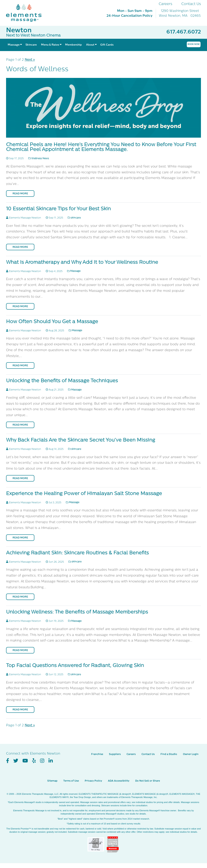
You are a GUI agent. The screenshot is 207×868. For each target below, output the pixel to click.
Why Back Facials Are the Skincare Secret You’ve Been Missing (81, 440)
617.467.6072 (184, 32)
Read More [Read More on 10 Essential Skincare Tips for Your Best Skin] (20, 247)
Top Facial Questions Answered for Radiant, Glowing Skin (75, 666)
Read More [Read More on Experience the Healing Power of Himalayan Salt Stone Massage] (20, 538)
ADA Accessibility (119, 781)
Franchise (97, 754)
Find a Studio (169, 754)
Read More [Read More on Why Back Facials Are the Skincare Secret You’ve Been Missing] (20, 478)
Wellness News (39, 159)
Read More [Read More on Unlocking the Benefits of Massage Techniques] (20, 425)
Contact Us (191, 4)
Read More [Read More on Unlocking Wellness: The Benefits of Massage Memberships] (20, 650)
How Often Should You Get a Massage (52, 322)
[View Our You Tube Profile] (25, 761)
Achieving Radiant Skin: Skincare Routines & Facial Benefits (77, 553)
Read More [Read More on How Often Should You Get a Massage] (20, 366)
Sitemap (52, 781)
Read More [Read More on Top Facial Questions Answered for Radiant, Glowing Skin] (20, 710)
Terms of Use (71, 781)
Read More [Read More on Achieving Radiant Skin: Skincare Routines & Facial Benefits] (20, 597)
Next (30, 60)
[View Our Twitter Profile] (16, 761)
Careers (165, 4)
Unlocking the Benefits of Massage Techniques (62, 381)
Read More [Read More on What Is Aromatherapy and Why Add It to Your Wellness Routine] (20, 307)
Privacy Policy (93, 781)
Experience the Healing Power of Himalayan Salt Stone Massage (84, 494)
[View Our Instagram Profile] (42, 761)
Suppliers (115, 754)
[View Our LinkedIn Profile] (51, 761)
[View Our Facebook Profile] (8, 761)
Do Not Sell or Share (148, 781)
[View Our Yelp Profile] (34, 761)
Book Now (194, 44)
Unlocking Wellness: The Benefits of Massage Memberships (77, 612)
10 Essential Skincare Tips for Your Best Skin (58, 209)
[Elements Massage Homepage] (27, 13)
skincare (74, 218)
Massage (74, 271)
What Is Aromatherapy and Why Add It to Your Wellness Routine (82, 263)
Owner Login (191, 754)
